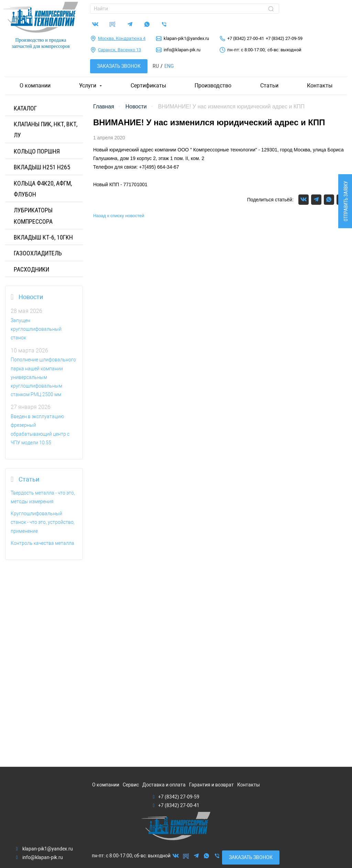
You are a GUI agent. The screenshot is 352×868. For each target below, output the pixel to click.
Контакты (320, 86)
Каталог (25, 108)
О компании (35, 86)
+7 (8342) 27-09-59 (284, 38)
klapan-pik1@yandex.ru (186, 38)
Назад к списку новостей (119, 216)
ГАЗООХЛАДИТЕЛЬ (38, 253)
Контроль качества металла (42, 543)
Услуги (88, 86)
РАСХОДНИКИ (31, 269)
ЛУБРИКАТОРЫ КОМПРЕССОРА (33, 216)
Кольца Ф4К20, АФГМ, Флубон (43, 189)
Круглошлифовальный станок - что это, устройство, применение (43, 522)
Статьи (269, 86)
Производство (213, 86)
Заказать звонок (119, 66)
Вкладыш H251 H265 (42, 167)
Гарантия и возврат (211, 785)
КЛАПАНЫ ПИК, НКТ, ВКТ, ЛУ (46, 130)
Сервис (131, 785)
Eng (169, 66)
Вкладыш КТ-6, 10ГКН (43, 237)
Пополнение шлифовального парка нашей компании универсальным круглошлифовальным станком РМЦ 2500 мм (43, 377)
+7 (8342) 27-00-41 (246, 38)
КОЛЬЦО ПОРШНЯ (37, 151)
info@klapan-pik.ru (182, 50)
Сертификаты (148, 86)
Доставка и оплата (164, 785)
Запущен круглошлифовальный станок (36, 329)
